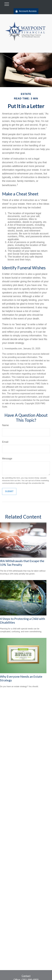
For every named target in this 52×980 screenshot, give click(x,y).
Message (7, 459)
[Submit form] (9, 491)
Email (5, 442)
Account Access (26, 11)
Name (5, 425)
